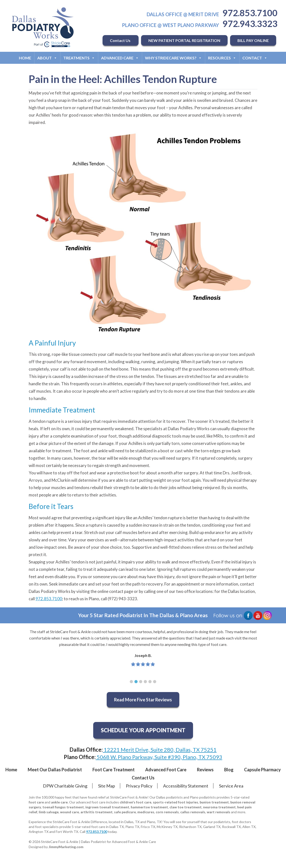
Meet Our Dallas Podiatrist (55, 770)
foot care (36, 802)
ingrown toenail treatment (107, 807)
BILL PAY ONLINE (253, 40)
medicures (146, 812)
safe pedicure (125, 812)
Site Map (107, 786)
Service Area (231, 786)
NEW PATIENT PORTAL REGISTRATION (184, 40)
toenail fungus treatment (63, 807)
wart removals (219, 812)
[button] (131, 682)
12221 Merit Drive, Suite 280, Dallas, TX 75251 (160, 750)
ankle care (59, 802)
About (47, 58)
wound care (70, 812)
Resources (222, 58)
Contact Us (121, 40)
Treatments (79, 58)
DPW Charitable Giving (65, 786)
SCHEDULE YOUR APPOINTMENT (143, 730)
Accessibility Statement (186, 786)
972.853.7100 (250, 13)
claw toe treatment (186, 807)
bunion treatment (214, 802)
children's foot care (136, 802)
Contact (255, 58)
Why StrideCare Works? (173, 58)
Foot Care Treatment (114, 770)
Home (25, 58)
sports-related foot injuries (175, 802)
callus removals (193, 812)
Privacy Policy (139, 786)
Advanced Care (120, 58)
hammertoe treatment (149, 807)
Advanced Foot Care (166, 770)
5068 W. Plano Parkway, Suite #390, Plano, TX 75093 (159, 757)
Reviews (205, 770)
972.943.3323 (250, 24)
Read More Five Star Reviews (143, 700)
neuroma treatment (219, 807)
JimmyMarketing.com (66, 847)
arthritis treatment (97, 812)
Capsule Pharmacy (262, 770)
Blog (229, 770)
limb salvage (49, 812)
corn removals (167, 812)
